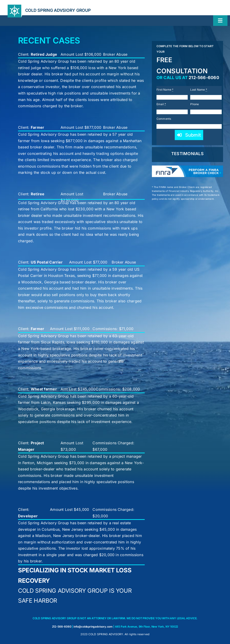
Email (161, 104)
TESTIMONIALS (187, 154)
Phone (195, 104)
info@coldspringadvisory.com (93, 627)
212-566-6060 (204, 78)
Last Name (199, 90)
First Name (165, 90)
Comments (164, 119)
